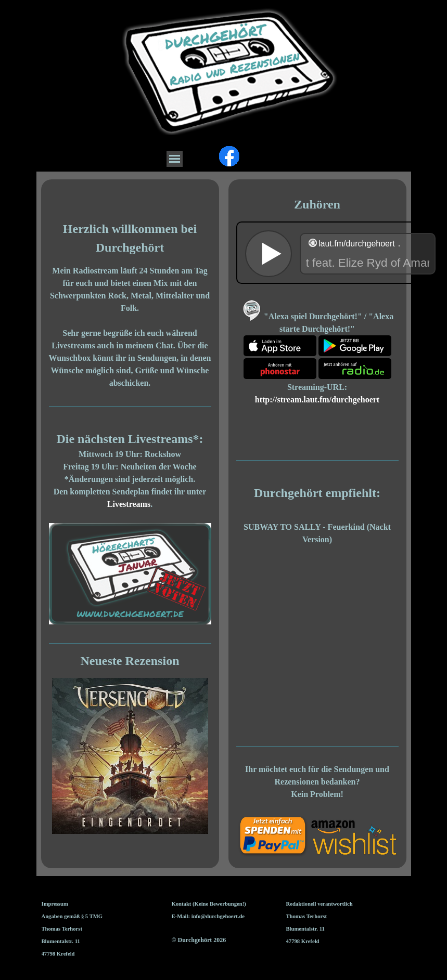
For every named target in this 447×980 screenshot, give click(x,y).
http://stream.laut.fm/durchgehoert (317, 400)
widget (340, 253)
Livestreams (129, 504)
